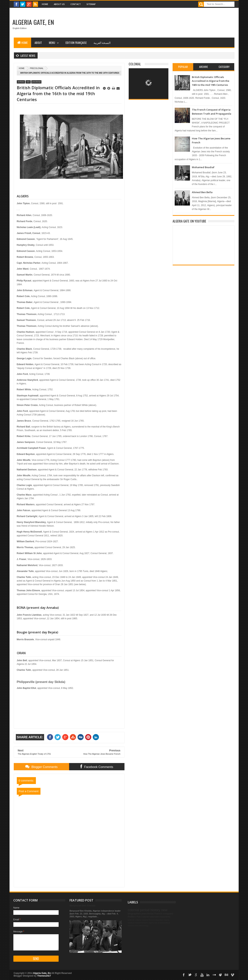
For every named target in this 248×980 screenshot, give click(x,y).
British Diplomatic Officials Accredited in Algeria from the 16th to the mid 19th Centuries (211, 81)
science (131, 920)
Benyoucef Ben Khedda (82, 906)
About (38, 43)
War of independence (162, 923)
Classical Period (148, 920)
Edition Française (76, 43)
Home (45, 4)
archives (21, 82)
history (155, 910)
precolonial (37, 68)
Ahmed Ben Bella (202, 192)
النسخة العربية (102, 43)
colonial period (139, 910)
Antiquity (138, 920)
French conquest (164, 914)
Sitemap (91, 4)
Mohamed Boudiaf (203, 167)
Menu (52, 43)
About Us (59, 4)
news (136, 926)
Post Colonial (143, 917)
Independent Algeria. (162, 920)
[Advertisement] (165, 23)
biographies (134, 914)
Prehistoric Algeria (147, 923)
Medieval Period (134, 923)
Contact (76, 4)
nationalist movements (160, 917)
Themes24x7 (44, 976)
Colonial (135, 64)
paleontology (144, 926)
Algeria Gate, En (33, 22)
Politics (132, 917)
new (28, 82)
